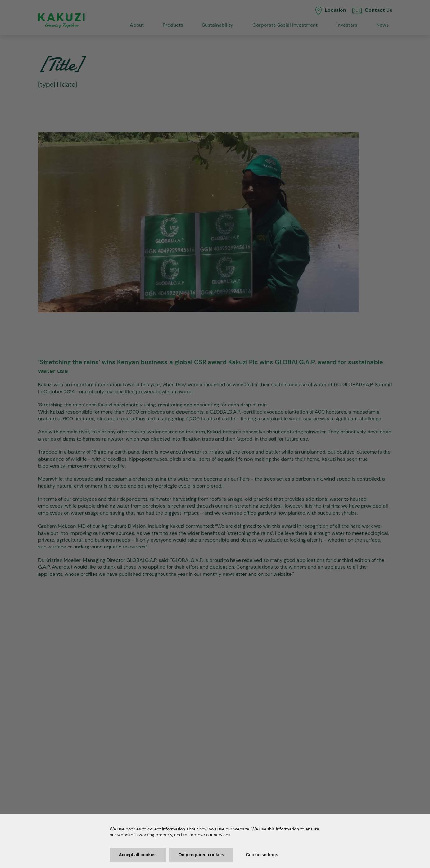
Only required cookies (201, 855)
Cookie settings (262, 855)
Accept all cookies (138, 855)
